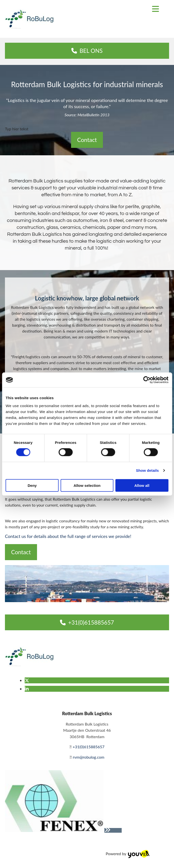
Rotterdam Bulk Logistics (87, 713)
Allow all (142, 485)
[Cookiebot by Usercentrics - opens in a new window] (147, 380)
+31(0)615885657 (88, 747)
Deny (32, 485)
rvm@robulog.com (89, 757)
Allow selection (87, 485)
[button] (87, 51)
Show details (147, 470)
